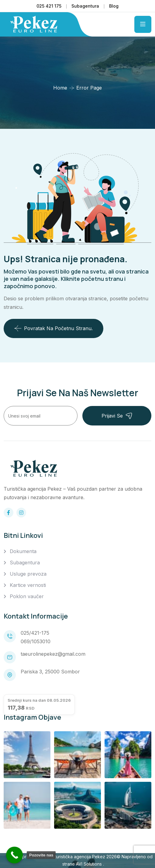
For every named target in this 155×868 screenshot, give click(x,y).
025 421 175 (49, 6)
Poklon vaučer (27, 596)
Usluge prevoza (28, 574)
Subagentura (85, 6)
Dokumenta (23, 551)
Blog (114, 6)
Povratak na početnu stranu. (53, 328)
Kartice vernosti (28, 585)
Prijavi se (117, 416)
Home (60, 88)
